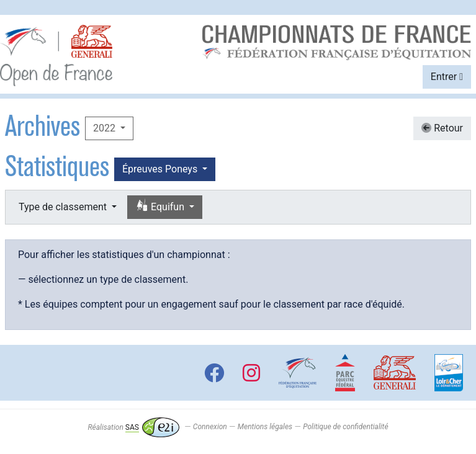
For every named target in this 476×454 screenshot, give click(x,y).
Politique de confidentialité (345, 427)
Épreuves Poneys (161, 169)
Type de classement (64, 207)
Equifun (161, 206)
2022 (106, 128)
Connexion (210, 427)
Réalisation (133, 427)
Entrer (447, 77)
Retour (442, 128)
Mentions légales (265, 427)
